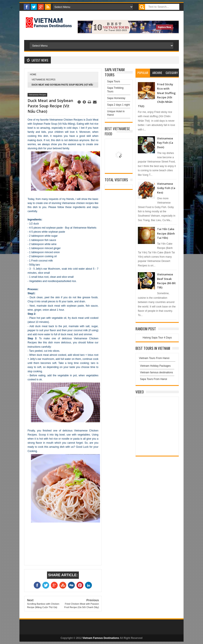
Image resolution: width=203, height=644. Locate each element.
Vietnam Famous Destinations (101, 638)
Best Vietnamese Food (117, 131)
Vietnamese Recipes (43, 80)
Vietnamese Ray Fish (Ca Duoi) (165, 143)
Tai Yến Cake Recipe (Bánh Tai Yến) (166, 233)
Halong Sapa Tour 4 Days (157, 338)
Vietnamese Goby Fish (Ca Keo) (166, 188)
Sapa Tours (114, 81)
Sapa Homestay (116, 98)
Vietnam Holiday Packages (157, 367)
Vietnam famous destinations (156, 372)
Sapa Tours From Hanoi (154, 379)
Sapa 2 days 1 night (118, 105)
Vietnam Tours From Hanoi (154, 358)
